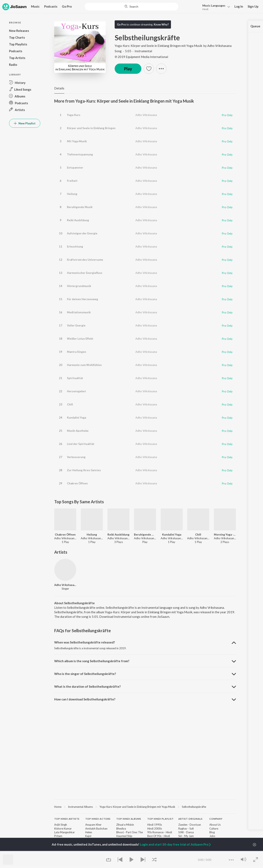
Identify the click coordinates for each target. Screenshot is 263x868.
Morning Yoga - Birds (225, 535)
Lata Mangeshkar (65, 832)
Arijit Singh (61, 825)
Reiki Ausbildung (78, 220)
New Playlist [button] (25, 123)
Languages (214, 5)
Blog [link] (212, 832)
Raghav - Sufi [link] (186, 829)
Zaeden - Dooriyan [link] (190, 825)
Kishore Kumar (63, 829)
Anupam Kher (93, 825)
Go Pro (67, 6)
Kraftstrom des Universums (85, 260)
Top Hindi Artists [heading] (67, 819)
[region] (145, 807)
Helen (89, 832)
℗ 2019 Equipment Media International (141, 57)
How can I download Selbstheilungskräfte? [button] (85, 699)
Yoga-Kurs (74, 115)
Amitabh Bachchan (96, 829)
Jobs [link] (212, 836)
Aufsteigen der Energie (82, 233)
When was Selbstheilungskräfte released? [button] (85, 642)
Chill (70, 404)
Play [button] (128, 69)
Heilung (72, 194)
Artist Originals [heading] (190, 819)
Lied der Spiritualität (81, 444)
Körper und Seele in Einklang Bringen (91, 128)
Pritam (58, 836)
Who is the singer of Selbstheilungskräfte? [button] (85, 674)
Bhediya (121, 829)
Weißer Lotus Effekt (80, 339)
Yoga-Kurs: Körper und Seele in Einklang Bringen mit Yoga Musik (159, 46)
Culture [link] (214, 829)
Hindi (205, 9)
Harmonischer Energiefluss (85, 273)
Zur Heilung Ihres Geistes (84, 470)
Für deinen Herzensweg (82, 299)
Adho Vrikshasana (219, 46)
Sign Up (253, 6)
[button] (215, 7)
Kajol (88, 836)
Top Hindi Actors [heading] (98, 819)
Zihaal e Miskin (125, 825)
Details (59, 88)
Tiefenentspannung (80, 154)
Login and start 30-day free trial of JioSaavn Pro (176, 844)
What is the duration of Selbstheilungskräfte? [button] (87, 686)
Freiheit (72, 181)
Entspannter (75, 168)
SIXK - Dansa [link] (186, 832)
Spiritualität (75, 378)
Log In (239, 6)
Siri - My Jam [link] (186, 836)
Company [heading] (216, 819)
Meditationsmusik (79, 312)
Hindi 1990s (155, 825)
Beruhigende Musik (80, 207)
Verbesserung (76, 457)
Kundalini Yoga (77, 418)
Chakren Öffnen (77, 483)
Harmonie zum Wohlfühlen (84, 365)
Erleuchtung (75, 247)
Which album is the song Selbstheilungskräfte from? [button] (92, 661)
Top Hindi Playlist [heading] (160, 819)
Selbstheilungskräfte (194, 807)
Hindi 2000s (155, 829)
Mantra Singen (77, 352)
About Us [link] (215, 825)
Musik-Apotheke (78, 431)
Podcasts (51, 6)
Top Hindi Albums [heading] (129, 819)
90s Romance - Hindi (160, 832)
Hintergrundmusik (79, 286)
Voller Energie (76, 325)
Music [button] (35, 6)
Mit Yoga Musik (77, 141)
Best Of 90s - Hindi (159, 836)
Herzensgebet (76, 391)
